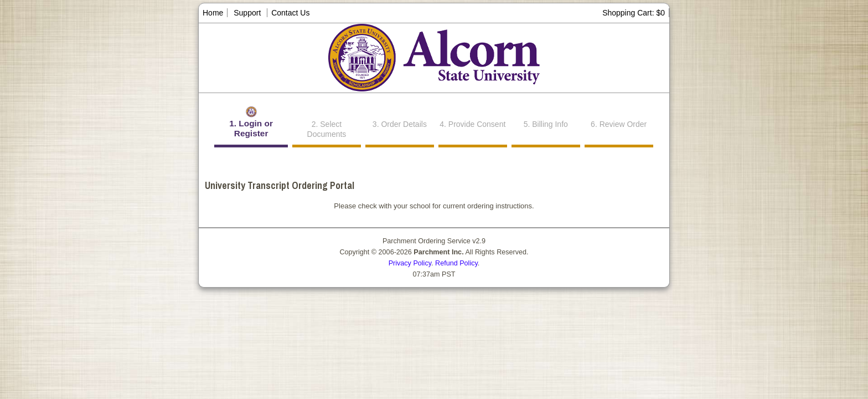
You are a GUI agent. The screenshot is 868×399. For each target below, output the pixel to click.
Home (213, 13)
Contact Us (290, 13)
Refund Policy (456, 263)
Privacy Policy (410, 263)
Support (247, 13)
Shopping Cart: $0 (634, 13)
